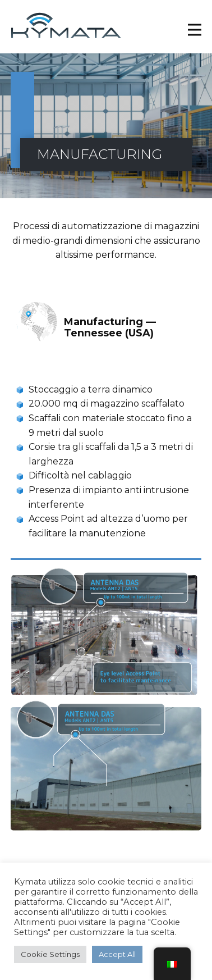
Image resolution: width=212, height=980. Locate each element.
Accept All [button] (117, 954)
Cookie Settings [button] (50, 954)
